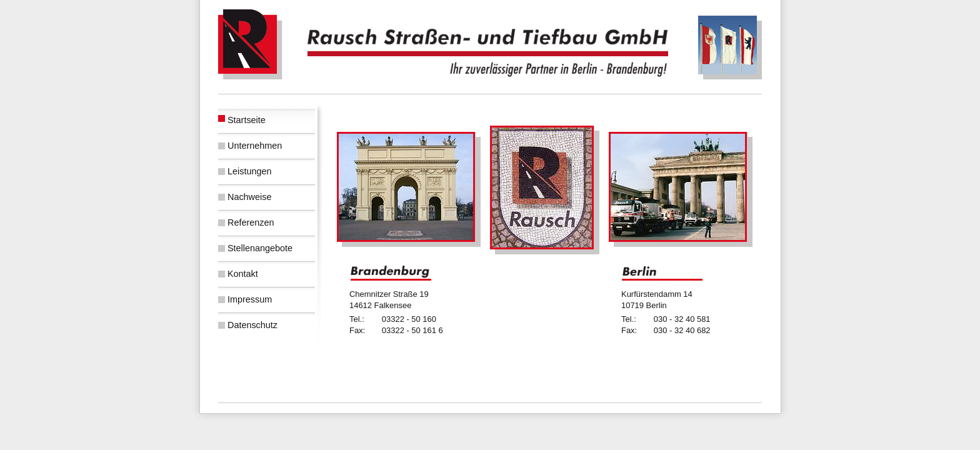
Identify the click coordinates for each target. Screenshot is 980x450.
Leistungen (249, 171)
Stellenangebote (260, 248)
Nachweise (249, 197)
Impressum (250, 299)
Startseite (247, 120)
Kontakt (243, 274)
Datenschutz (252, 325)
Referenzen (251, 222)
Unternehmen (255, 146)
